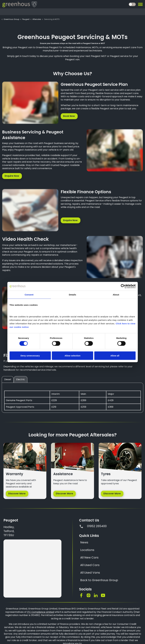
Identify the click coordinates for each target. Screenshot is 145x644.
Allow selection (72, 355)
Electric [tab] (21, 379)
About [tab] (116, 295)
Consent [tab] (29, 295)
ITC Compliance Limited (41, 612)
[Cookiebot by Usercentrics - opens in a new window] (123, 286)
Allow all (115, 355)
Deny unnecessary (30, 355)
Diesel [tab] (8, 379)
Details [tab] (73, 295)
